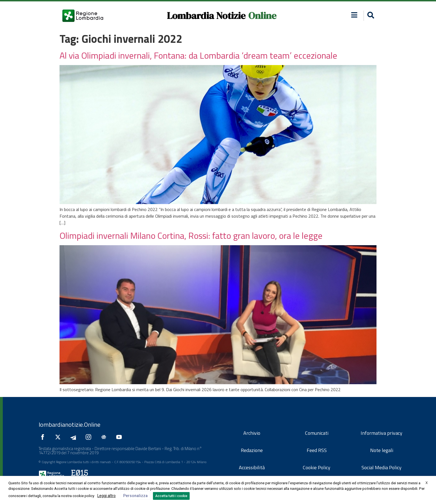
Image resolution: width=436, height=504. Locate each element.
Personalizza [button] (135, 496)
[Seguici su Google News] (105, 437)
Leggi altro (106, 496)
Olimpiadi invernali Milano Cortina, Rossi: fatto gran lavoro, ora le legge (191, 235)
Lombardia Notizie (206, 16)
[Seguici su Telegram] (75, 437)
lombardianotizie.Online (70, 424)
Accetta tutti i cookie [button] (171, 496)
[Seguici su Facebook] (44, 437)
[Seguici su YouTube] (120, 437)
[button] (354, 15)
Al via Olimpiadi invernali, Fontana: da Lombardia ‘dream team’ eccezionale (198, 55)
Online (262, 16)
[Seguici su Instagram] (90, 437)
